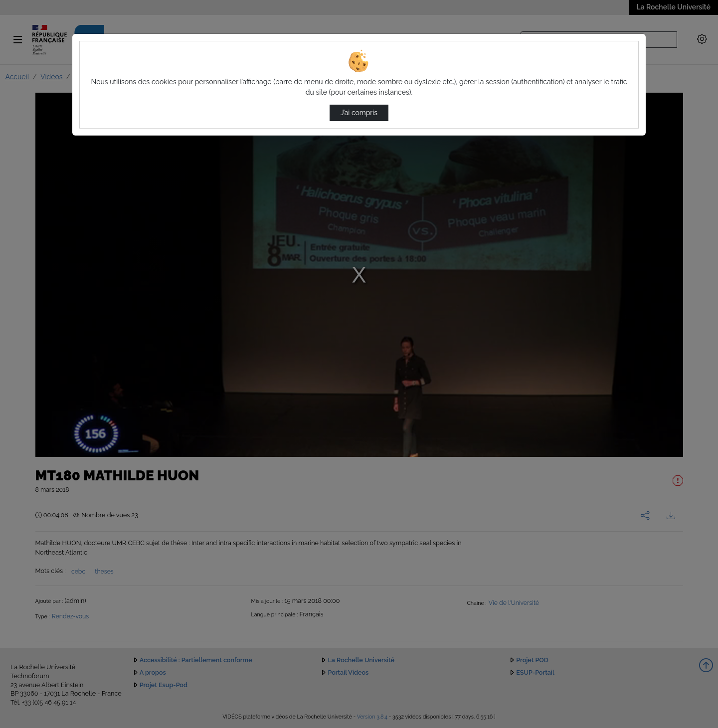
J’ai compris (359, 113)
